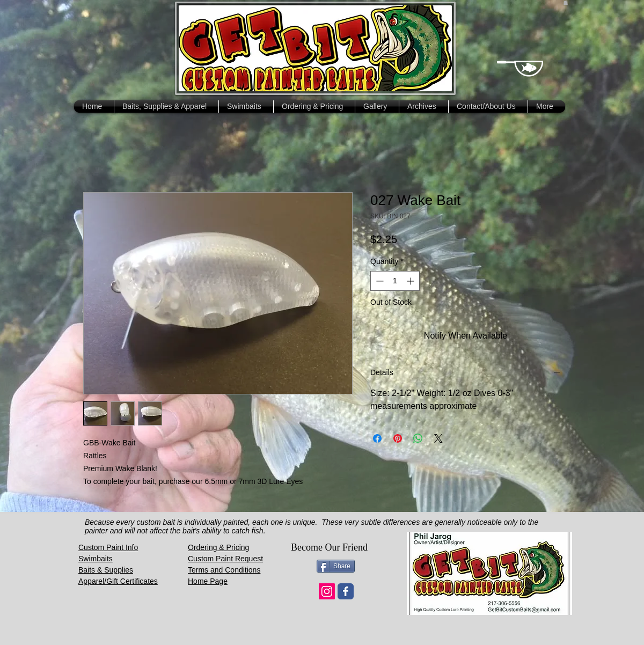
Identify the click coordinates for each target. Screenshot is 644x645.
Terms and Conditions (224, 570)
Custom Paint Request (225, 559)
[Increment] (411, 281)
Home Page (208, 581)
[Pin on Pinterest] (398, 438)
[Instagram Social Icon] (327, 591)
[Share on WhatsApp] (418, 438)
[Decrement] (379, 281)
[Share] (336, 566)
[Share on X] (438, 438)
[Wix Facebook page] (346, 591)
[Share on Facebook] (377, 438)
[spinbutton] (395, 281)
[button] (566, 3)
